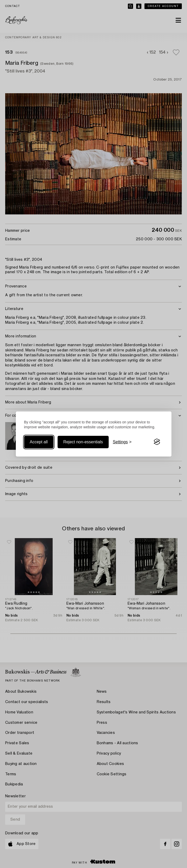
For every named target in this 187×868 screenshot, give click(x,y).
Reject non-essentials (83, 442)
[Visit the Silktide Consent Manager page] (157, 442)
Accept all (39, 442)
